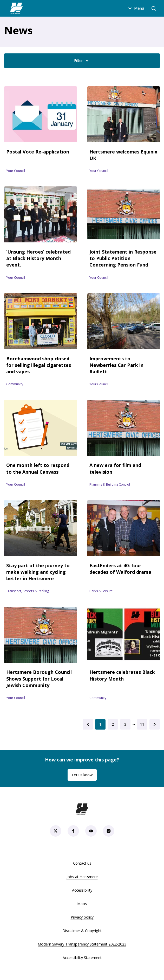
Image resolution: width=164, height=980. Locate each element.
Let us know (82, 775)
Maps (82, 904)
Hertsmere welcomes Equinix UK (123, 155)
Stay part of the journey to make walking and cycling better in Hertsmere (38, 572)
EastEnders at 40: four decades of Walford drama (120, 569)
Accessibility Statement (82, 958)
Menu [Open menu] (135, 8)
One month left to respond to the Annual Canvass (38, 468)
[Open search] (154, 8)
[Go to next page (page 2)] (155, 724)
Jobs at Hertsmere (82, 877)
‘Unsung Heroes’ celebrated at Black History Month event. (38, 258)
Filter (82, 61)
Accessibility (82, 890)
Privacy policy (82, 917)
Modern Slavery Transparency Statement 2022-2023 (82, 944)
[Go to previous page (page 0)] (88, 724)
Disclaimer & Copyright (82, 931)
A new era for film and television (115, 468)
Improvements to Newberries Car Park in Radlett (116, 365)
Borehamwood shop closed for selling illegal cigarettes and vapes (39, 365)
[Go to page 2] (113, 724)
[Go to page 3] (125, 724)
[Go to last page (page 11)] (142, 724)
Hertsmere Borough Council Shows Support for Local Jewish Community (39, 678)
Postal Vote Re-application (38, 152)
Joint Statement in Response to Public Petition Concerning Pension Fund (123, 258)
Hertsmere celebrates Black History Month (122, 675)
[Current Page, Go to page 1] (100, 724)
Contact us (82, 863)
